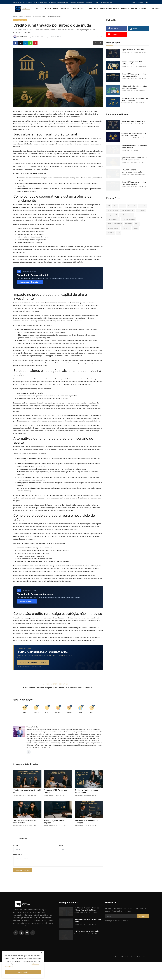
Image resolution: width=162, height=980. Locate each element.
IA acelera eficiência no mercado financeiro (76, 688)
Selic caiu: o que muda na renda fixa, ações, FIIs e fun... (134, 147)
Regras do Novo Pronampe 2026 (133, 50)
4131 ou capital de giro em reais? (87, 932)
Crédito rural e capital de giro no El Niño (27, 792)
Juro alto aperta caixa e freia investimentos (25, 822)
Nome (16, 846)
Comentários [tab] (22, 839)
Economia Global (113, 210)
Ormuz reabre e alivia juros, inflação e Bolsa (40, 688)
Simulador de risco (106, 2)
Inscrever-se (143, 917)
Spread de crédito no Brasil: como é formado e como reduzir (134, 159)
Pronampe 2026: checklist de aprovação (86, 822)
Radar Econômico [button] (61, 9)
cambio (122, 206)
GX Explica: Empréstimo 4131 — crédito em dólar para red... (133, 63)
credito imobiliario (113, 228)
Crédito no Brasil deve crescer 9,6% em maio (87, 792)
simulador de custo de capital (22, 2)
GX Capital (129, 224)
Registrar (141, 2)
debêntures (126, 228)
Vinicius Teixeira (32, 727)
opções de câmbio (113, 219)
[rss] (33, 933)
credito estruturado (128, 210)
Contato (47, 9)
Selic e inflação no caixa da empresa (55, 822)
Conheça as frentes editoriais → (118, 921)
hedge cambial (112, 215)
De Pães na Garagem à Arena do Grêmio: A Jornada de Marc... (87, 910)
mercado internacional (115, 224)
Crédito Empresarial (25, 16)
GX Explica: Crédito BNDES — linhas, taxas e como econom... (134, 87)
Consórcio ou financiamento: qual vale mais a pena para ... (134, 134)
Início (39, 9)
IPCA (137, 224)
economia (142, 206)
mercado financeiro (129, 219)
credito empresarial (126, 215)
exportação (141, 210)
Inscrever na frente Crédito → (33, 662)
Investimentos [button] (79, 9)
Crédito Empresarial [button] (110, 9)
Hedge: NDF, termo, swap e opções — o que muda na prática (135, 75)
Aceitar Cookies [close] (23, 972)
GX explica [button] (93, 9)
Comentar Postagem (23, 871)
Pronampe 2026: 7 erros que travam (55, 792)
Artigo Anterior (50, 684)
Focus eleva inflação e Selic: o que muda (88, 921)
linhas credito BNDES (40, 2)
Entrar (134, 2)
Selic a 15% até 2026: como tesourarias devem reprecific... (132, 171)
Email (61, 846)
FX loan (96, 2)
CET (109, 206)
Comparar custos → (27, 601)
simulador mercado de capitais (58, 2)
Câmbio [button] (125, 9)
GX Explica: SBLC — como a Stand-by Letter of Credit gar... (135, 99)
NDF (115, 206)
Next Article (65, 684)
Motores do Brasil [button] (140, 9)
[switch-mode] (147, 2)
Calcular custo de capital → (30, 282)
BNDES (136, 228)
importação (132, 206)
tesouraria (111, 233)
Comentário (18, 855)
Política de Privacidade (139, 957)
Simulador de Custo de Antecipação (81, 2)
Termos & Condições (122, 957)
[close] (41, 953)
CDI (119, 233)
